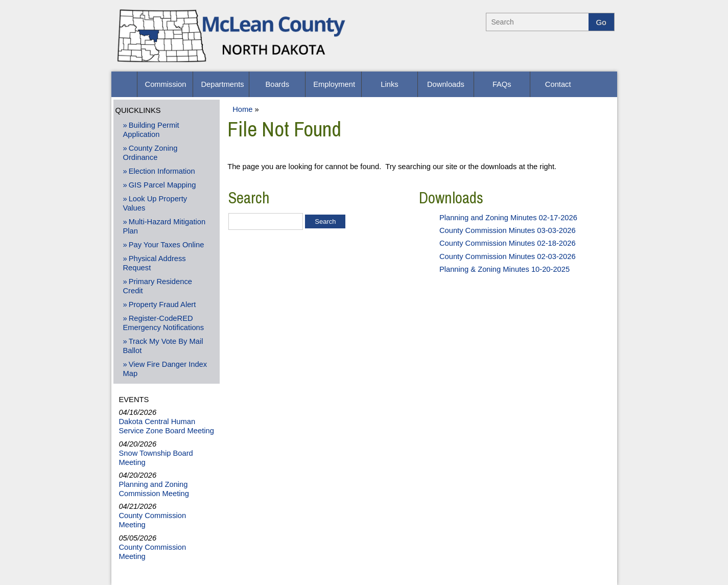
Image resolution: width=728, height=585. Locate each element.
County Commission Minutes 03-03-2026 (508, 230)
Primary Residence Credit (157, 286)
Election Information (162, 171)
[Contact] (558, 84)
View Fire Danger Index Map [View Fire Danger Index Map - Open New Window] (165, 369)
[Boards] (277, 84)
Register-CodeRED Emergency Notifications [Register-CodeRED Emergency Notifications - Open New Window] (163, 323)
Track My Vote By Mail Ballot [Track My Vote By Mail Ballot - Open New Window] (163, 346)
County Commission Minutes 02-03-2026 (508, 256)
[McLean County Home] (233, 64)
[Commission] (165, 84)
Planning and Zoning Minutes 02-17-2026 (508, 218)
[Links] (390, 84)
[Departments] (221, 84)
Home (242, 109)
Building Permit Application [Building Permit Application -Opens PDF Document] (151, 130)
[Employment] (333, 84)
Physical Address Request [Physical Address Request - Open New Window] (154, 263)
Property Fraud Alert (162, 305)
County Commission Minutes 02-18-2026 (508, 243)
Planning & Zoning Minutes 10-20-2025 (504, 269)
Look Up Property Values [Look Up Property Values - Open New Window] (155, 203)
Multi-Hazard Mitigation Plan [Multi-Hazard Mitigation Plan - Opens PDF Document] (164, 226)
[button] (124, 84)
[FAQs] (502, 84)
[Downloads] (446, 84)
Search (249, 198)
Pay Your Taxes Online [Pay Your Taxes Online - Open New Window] (167, 245)
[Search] (537, 22)
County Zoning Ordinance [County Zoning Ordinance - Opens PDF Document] (150, 153)
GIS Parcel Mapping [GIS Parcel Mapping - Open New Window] (162, 185)
